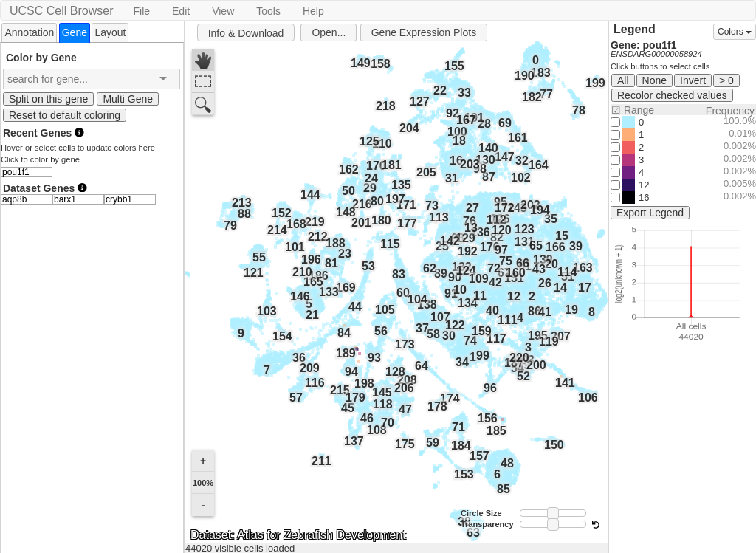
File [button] (141, 11)
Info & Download (246, 33)
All (623, 80)
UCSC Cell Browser (61, 11)
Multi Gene (128, 99)
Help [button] (313, 11)
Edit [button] (181, 11)
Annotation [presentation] (29, 32)
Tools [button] (268, 11)
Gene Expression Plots (424, 32)
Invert (693, 80)
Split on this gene (48, 99)
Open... (329, 32)
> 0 (726, 80)
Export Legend (650, 213)
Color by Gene (41, 57)
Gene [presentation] (75, 32)
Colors (735, 32)
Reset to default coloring (65, 115)
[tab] (29, 32)
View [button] (223, 11)
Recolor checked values (672, 95)
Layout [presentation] (110, 32)
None (654, 80)
